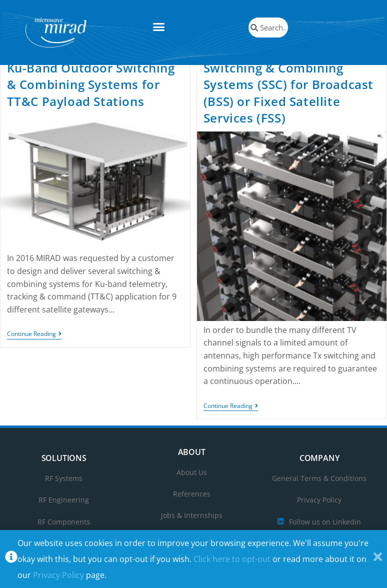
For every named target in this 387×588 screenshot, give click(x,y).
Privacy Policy (58, 575)
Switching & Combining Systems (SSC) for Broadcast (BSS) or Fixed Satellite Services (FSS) (288, 104)
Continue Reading (34, 346)
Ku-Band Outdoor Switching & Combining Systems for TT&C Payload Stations (91, 95)
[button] (159, 27)
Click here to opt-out (232, 559)
